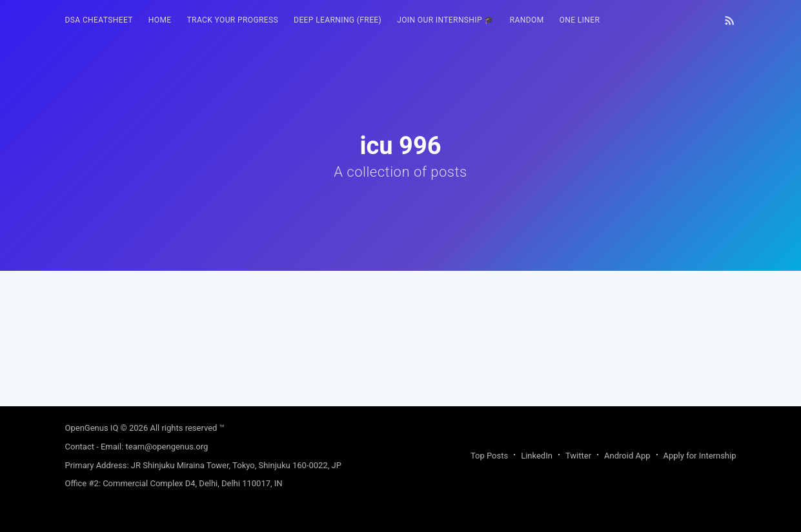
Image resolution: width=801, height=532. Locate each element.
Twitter (578, 456)
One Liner (580, 20)
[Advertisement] (401, 361)
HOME (160, 20)
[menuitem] (99, 20)
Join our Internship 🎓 (446, 20)
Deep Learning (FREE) (338, 20)
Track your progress (233, 20)
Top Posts (489, 456)
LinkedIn (537, 456)
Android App (627, 456)
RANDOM (527, 20)
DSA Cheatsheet (99, 20)
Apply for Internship (700, 456)
